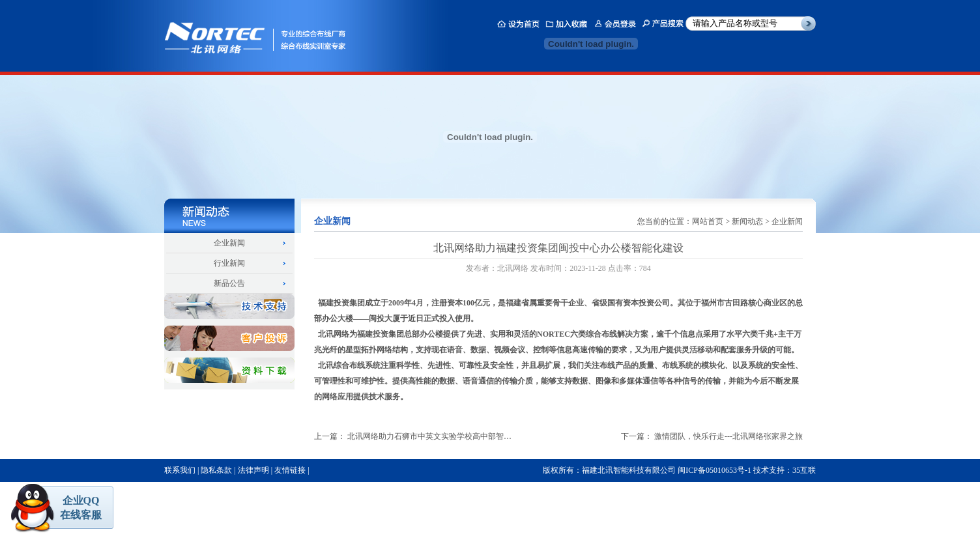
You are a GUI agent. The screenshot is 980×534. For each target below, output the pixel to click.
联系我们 (180, 470)
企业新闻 (229, 243)
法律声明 (253, 470)
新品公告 (229, 283)
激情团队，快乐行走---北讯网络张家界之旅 (728, 436)
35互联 (804, 470)
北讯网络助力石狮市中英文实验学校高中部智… (429, 436)
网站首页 (708, 221)
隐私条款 (216, 470)
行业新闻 (229, 263)
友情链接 (290, 470)
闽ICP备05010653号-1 (714, 470)
